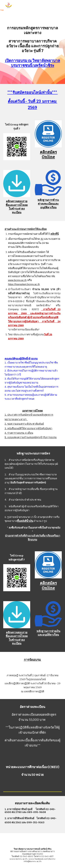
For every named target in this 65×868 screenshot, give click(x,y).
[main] (32, 40)
